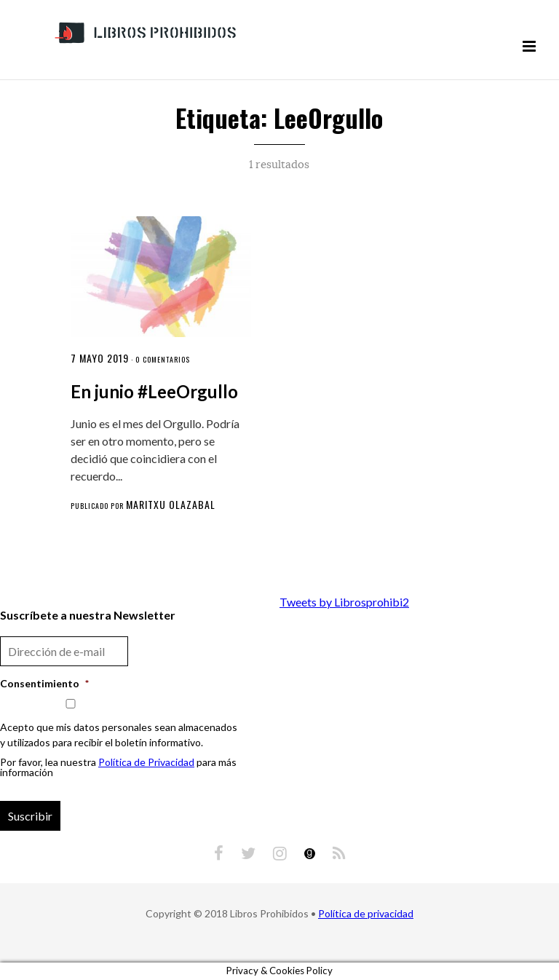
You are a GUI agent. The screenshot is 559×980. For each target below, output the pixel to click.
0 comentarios (163, 359)
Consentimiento (44, 683)
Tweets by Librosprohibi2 (344, 602)
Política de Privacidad (146, 762)
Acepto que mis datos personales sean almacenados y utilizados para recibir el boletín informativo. (119, 735)
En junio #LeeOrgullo (154, 391)
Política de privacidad (366, 913)
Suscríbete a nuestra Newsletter (88, 615)
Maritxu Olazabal (171, 504)
